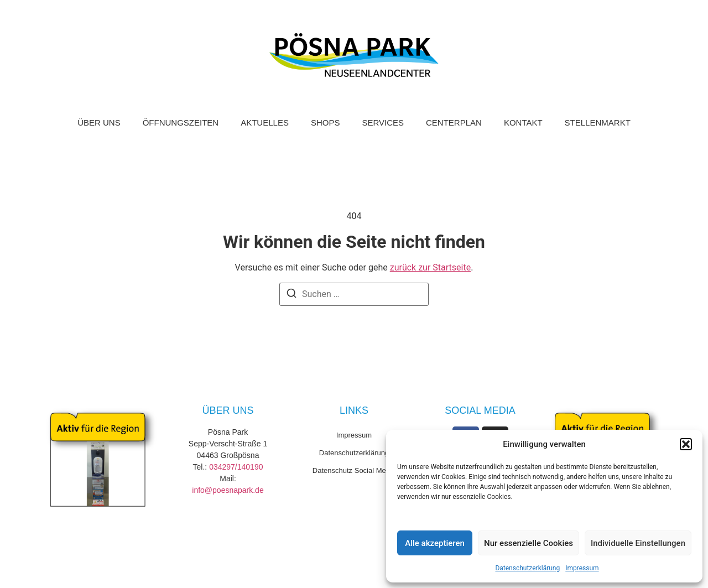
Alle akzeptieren (435, 543)
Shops (326, 123)
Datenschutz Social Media (354, 470)
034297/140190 (236, 467)
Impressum (582, 568)
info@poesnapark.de (228, 490)
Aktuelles (265, 123)
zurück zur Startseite (430, 267)
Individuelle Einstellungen (638, 543)
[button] (686, 444)
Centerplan (454, 123)
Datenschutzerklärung (527, 568)
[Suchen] (291, 295)
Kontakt (523, 123)
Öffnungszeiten (181, 123)
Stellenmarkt (598, 123)
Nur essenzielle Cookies (529, 543)
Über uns (99, 123)
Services (383, 123)
